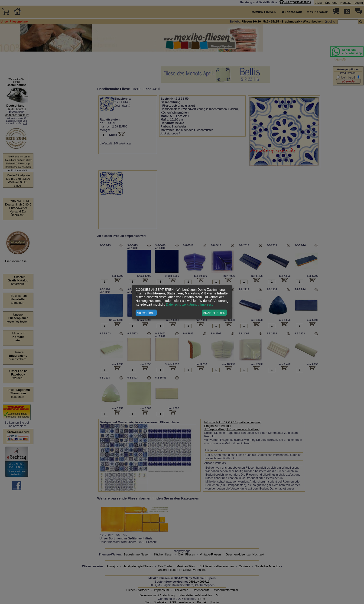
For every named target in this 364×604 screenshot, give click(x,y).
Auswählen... (146, 313)
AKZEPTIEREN (214, 313)
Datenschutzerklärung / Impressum (191, 304)
